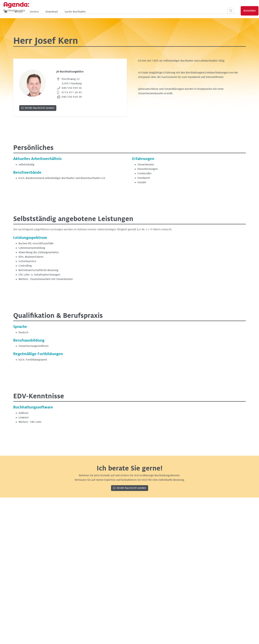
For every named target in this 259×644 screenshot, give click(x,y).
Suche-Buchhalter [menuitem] (126, 12)
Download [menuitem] (103, 12)
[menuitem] (57, 12)
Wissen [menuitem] (70, 12)
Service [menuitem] (85, 12)
